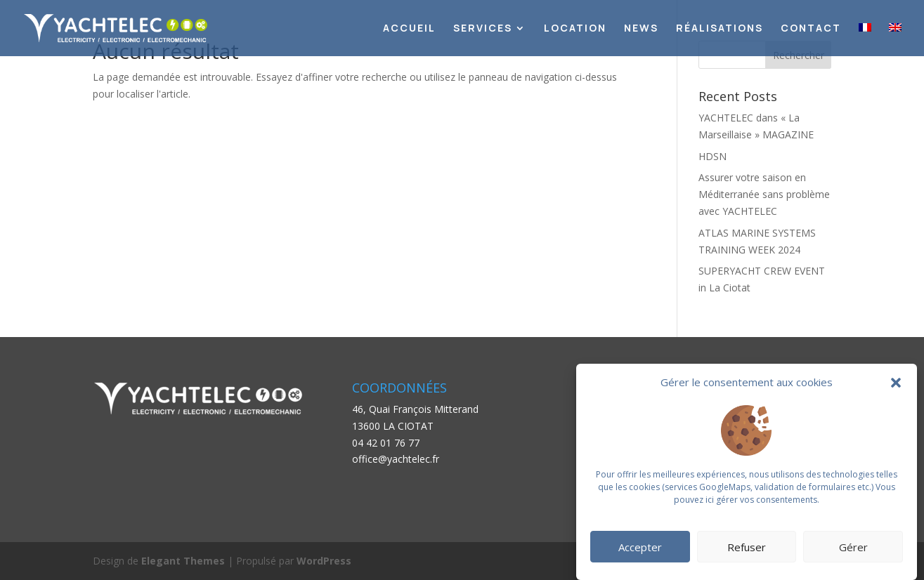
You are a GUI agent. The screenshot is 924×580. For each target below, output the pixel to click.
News (641, 29)
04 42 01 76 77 (386, 443)
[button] (896, 383)
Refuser (747, 547)
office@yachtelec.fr (396, 459)
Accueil (409, 29)
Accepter (640, 547)
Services (483, 29)
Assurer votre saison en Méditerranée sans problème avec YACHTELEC (764, 194)
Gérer (853, 547)
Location (575, 29)
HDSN (712, 156)
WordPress (324, 561)
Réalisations (720, 29)
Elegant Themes (183, 561)
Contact (811, 29)
